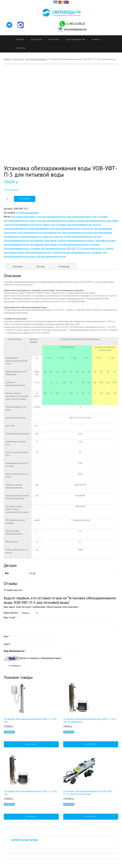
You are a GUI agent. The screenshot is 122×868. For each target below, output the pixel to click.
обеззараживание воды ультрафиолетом (39, 232)
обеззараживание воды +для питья (74, 229)
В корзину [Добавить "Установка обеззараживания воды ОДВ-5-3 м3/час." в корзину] (31, 744)
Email (7, 644)
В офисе (96, 40)
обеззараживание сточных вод (37, 236)
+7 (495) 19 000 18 (75, 23)
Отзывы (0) (64, 267)
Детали (41, 267)
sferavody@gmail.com (75, 29)
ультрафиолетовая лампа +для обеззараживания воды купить (62, 240)
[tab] (18, 266)
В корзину (25, 199)
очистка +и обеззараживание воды (73, 236)
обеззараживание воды (42, 229)
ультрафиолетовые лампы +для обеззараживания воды (59, 244)
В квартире (54, 40)
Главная (20, 40)
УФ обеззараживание (36, 59)
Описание (18, 267)
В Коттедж (36, 40)
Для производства (76, 40)
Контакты (21, 48)
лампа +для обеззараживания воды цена (89, 221)
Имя (7, 636)
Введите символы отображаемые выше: (41, 658)
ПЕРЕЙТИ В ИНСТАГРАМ (25, 840)
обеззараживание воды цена (77, 232)
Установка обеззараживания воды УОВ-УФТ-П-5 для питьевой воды (66, 248)
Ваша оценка (11, 613)
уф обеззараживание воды (51, 256)
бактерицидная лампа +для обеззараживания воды (39, 217)
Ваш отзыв (10, 617)
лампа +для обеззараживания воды (48, 221)
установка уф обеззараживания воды (71, 252)
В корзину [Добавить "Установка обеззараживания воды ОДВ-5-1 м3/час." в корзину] (31, 817)
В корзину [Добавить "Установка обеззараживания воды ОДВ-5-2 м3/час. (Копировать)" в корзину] (91, 744)
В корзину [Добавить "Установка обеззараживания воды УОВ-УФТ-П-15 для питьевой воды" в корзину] (91, 817)
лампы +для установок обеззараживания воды (67, 225)
